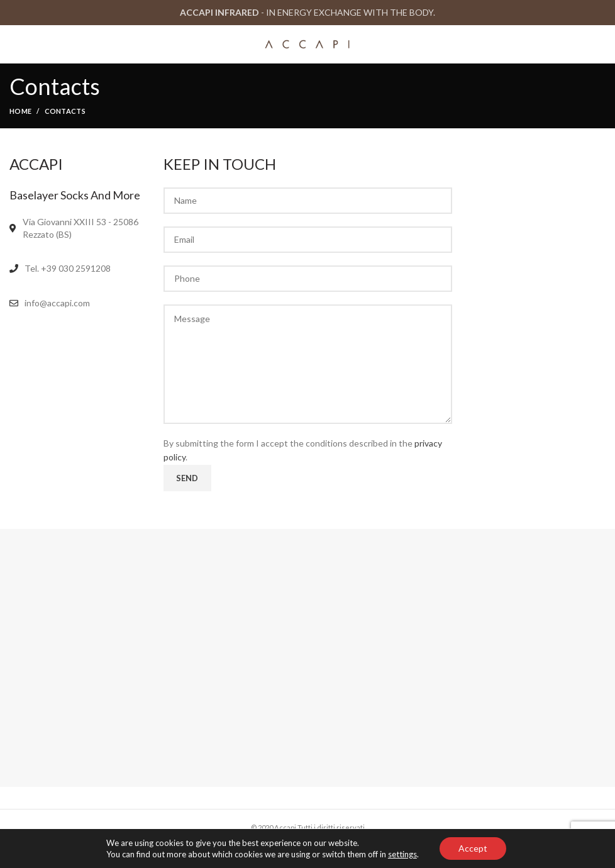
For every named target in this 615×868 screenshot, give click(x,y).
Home (20, 111)
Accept (473, 848)
